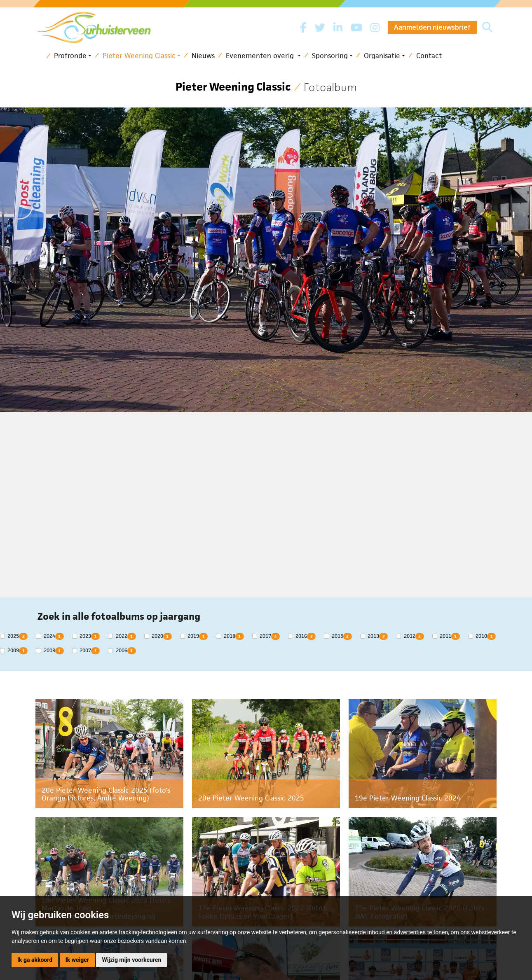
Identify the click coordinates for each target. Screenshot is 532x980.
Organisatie (382, 56)
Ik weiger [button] (77, 960)
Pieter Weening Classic (139, 56)
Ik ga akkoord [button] (35, 960)
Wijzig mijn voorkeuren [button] (131, 960)
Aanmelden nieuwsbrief (432, 27)
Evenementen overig (261, 56)
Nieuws (203, 56)
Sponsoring (330, 56)
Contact (429, 56)
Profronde (70, 56)
